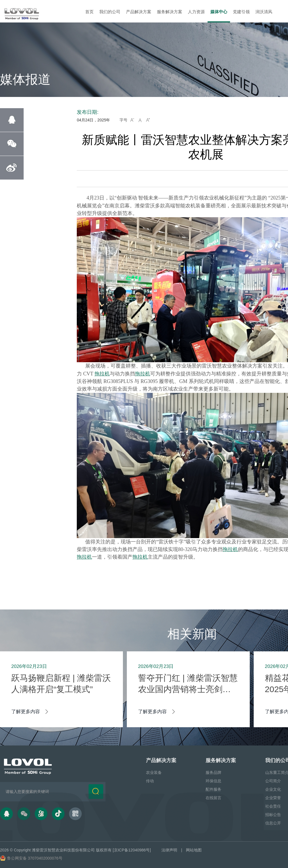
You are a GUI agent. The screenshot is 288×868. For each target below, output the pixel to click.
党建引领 (241, 12)
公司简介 (273, 781)
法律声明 (169, 850)
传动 (150, 781)
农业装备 (154, 772)
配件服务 (213, 789)
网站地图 (194, 850)
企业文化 (273, 789)
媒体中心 (219, 12)
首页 (89, 12)
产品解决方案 (139, 12)
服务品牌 (213, 772)
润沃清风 (264, 12)
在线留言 (213, 798)
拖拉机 (102, 374)
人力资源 (196, 12)
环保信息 (213, 781)
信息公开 (273, 823)
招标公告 (273, 815)
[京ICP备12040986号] (132, 850)
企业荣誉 (273, 798)
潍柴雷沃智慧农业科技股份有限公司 (63, 850)
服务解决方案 (170, 12)
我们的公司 (110, 12)
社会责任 (273, 806)
